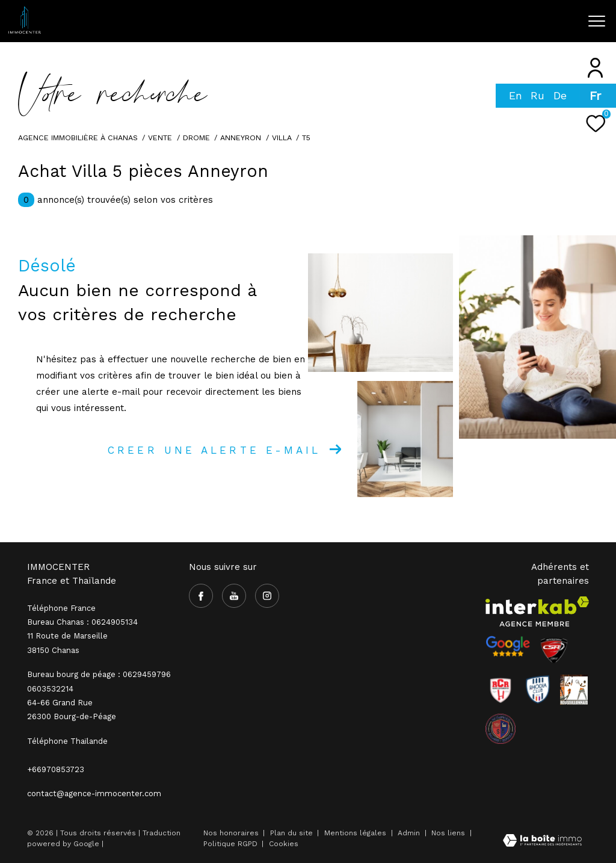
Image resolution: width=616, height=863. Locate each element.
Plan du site (293, 833)
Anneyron (241, 138)
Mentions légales (356, 833)
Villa (282, 138)
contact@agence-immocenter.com (94, 793)
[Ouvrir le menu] (597, 21)
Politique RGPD (230, 844)
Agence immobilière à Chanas (78, 138)
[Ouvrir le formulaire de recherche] (534, 21)
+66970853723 (56, 769)
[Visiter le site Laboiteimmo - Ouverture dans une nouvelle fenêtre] (542, 842)
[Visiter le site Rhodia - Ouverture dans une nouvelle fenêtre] (538, 690)
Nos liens (449, 833)
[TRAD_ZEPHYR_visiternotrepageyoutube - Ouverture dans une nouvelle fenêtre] (449, 25)
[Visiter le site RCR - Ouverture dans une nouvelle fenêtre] (500, 690)
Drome (196, 138)
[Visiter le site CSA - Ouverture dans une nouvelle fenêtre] (554, 651)
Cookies (284, 844)
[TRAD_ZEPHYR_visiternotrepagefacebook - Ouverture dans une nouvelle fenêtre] (425, 25)
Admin (410, 833)
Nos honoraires (231, 833)
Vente (160, 138)
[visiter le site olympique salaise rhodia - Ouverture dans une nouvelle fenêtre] (500, 729)
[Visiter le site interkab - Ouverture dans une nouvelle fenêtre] (537, 611)
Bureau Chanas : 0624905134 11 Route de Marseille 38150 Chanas (82, 636)
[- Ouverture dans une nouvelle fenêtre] (508, 646)
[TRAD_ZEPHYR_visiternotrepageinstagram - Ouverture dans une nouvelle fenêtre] (473, 25)
